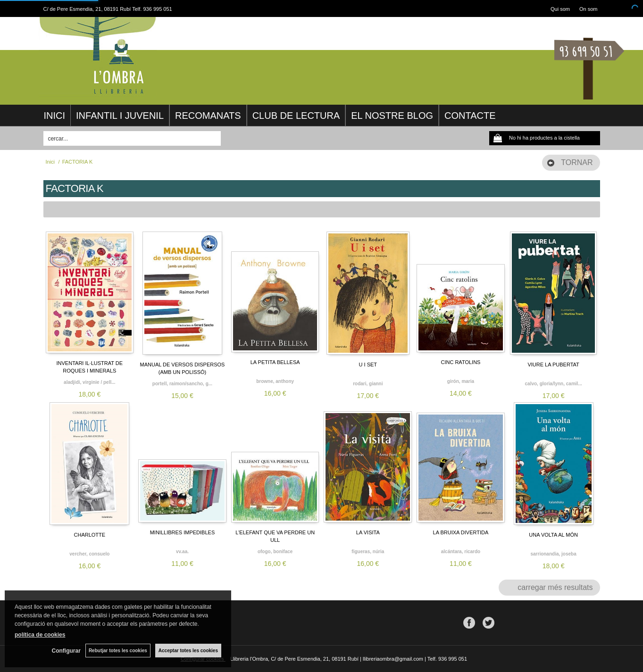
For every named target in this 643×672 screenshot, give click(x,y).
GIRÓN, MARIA (461, 381)
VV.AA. (182, 552)
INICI (55, 116)
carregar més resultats (555, 587)
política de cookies (40, 635)
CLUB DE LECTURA (296, 116)
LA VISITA (368, 532)
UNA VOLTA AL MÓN (553, 535)
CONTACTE (470, 116)
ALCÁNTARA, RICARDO (461, 552)
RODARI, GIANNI (368, 384)
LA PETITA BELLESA (275, 362)
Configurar (66, 651)
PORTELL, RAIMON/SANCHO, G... (182, 384)
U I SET (368, 365)
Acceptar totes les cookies (188, 651)
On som (589, 9)
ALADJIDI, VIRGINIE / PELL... (89, 382)
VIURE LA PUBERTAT (553, 365)
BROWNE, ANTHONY (275, 381)
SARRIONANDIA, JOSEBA (553, 554)
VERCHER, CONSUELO (89, 554)
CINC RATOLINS (460, 362)
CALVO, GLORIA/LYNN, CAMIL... (554, 384)
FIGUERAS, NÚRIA (368, 552)
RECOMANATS (208, 116)
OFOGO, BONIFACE (275, 552)
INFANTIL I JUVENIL (120, 116)
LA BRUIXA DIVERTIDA (461, 532)
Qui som (560, 9)
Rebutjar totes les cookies (118, 651)
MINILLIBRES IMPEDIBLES (183, 532)
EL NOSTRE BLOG (392, 116)
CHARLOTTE (90, 535)
